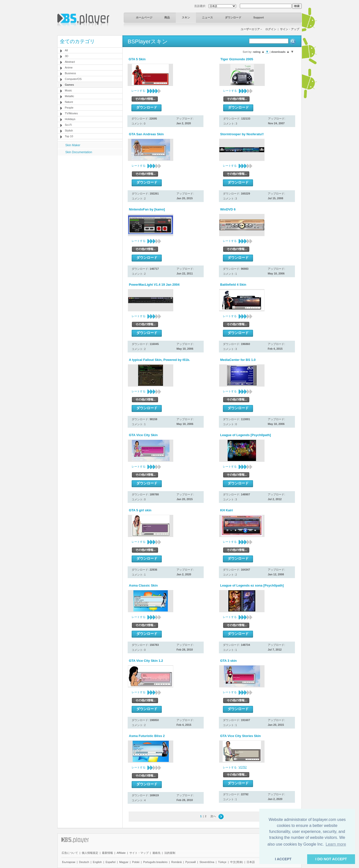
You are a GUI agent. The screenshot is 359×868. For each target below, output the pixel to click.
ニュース (207, 17)
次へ (213, 816)
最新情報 (107, 853)
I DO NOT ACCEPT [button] (331, 859)
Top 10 (69, 136)
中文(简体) (236, 862)
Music (68, 90)
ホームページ (144, 17)
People (69, 108)
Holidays (70, 119)
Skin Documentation (79, 152)
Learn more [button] (336, 844)
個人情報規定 (90, 853)
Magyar (124, 862)
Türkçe (222, 862)
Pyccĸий (191, 862)
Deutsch (84, 862)
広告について (70, 853)
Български (69, 862)
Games (69, 85)
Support (259, 17)
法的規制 (170, 853)
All (66, 50)
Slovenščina (207, 862)
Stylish (69, 131)
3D (67, 56)
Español (110, 862)
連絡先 (156, 853)
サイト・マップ (139, 853)
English (97, 862)
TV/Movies (71, 113)
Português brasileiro (155, 862)
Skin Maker (73, 145)
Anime (69, 67)
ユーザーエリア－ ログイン (258, 29)
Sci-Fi (68, 125)
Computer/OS (73, 79)
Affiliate (121, 853)
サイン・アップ (290, 29)
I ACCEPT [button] (283, 859)
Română (177, 862)
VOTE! (243, 767)
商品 (167, 17)
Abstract (70, 62)
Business (70, 73)
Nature (69, 102)
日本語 (251, 862)
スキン (186, 17)
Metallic (69, 96)
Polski (136, 862)
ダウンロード (233, 17)
